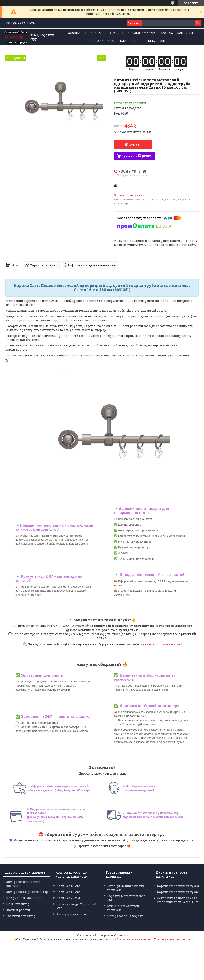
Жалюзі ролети (18, 910)
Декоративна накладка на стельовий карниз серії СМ (178, 900)
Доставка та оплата (110, 41)
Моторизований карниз (125, 916)
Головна (73, 33)
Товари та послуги (100, 33)
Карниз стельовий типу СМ (178, 892)
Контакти (185, 33)
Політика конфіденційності (172, 939)
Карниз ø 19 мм (68, 892)
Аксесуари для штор (72, 914)
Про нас (166, 33)
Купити (135, 145)
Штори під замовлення (24, 898)
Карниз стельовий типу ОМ (178, 886)
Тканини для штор (21, 916)
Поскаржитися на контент (134, 939)
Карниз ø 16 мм (68, 886)
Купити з (137, 156)
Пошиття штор (18, 904)
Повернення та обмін (148, 41)
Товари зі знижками (139, 33)
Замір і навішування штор (27, 892)
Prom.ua (124, 935)
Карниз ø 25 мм (68, 898)
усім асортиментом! (162, 644)
